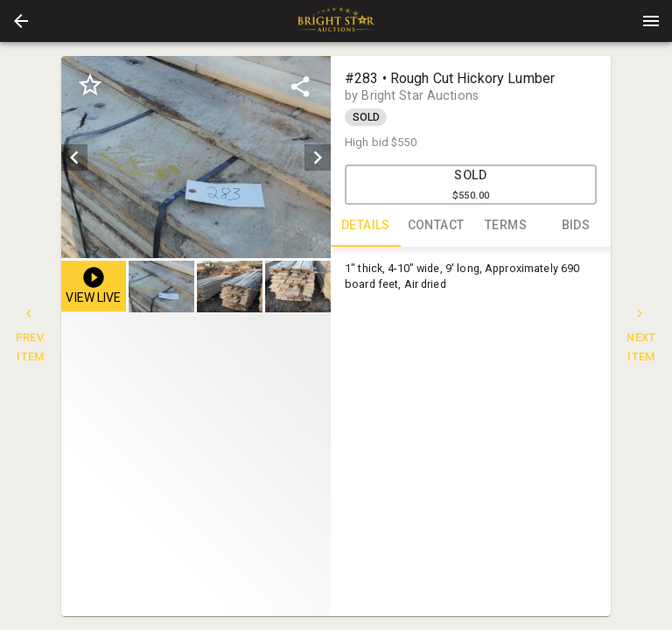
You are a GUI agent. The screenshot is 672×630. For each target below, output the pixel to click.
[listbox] (196, 157)
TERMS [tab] (506, 226)
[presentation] (336, 21)
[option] (196, 157)
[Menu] (651, 21)
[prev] (74, 157)
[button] (21, 21)
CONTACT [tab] (436, 226)
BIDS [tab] (576, 226)
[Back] (21, 21)
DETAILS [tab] (366, 226)
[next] (318, 157)
